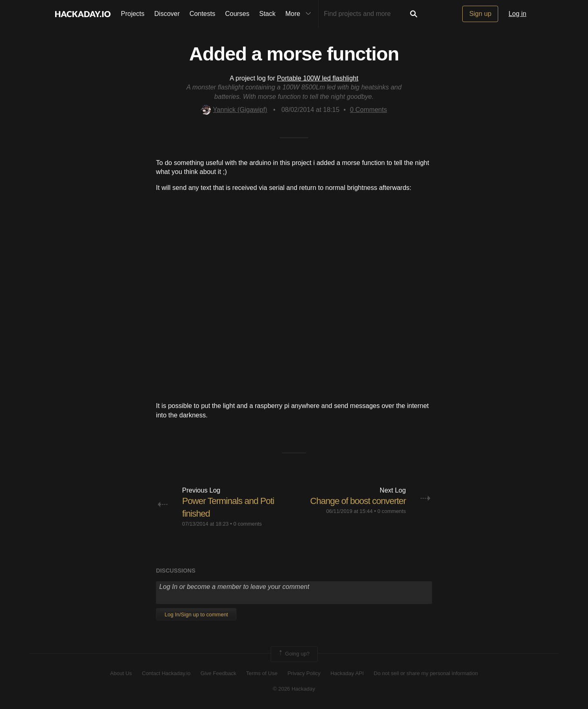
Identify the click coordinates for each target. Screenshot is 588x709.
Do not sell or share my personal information (426, 673)
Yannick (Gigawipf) (234, 110)
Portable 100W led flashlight (317, 78)
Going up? (294, 654)
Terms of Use (262, 673)
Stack (267, 14)
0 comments (248, 524)
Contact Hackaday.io (166, 673)
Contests (202, 14)
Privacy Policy (304, 673)
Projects (133, 14)
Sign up (480, 14)
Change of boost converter (358, 501)
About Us (121, 673)
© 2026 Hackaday (294, 689)
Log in (517, 14)
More (300, 14)
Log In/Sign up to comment (196, 614)
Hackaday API (347, 673)
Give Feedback (218, 673)
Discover (167, 14)
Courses (237, 14)
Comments (369, 110)
